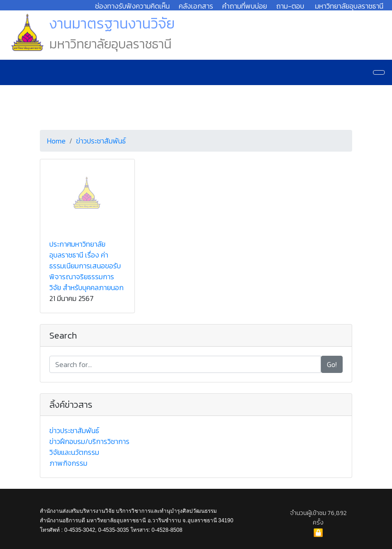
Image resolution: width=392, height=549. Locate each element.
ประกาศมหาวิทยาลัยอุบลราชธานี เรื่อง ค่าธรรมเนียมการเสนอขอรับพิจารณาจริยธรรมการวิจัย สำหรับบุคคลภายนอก (86, 266)
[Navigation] (379, 72)
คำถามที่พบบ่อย (245, 6)
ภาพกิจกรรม (68, 463)
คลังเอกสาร (196, 6)
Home (56, 141)
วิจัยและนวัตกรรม (74, 452)
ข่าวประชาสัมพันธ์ (101, 141)
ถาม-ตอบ (290, 6)
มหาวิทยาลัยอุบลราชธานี (349, 6)
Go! (332, 364)
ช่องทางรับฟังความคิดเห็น (132, 6)
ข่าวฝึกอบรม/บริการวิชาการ (89, 441)
